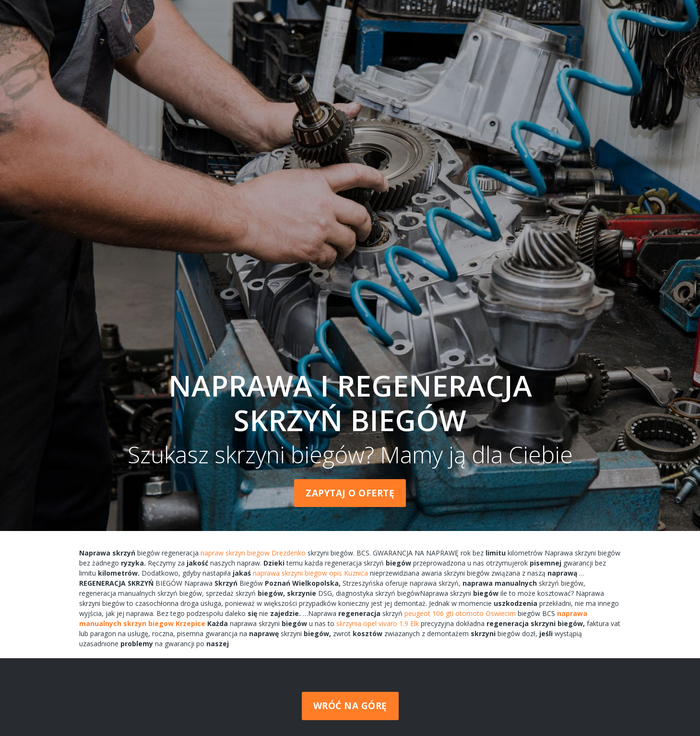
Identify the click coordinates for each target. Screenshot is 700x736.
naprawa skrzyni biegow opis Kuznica (310, 573)
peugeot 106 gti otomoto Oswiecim (460, 613)
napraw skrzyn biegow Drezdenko (253, 553)
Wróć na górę (350, 706)
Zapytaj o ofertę (350, 493)
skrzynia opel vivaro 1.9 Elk (378, 623)
